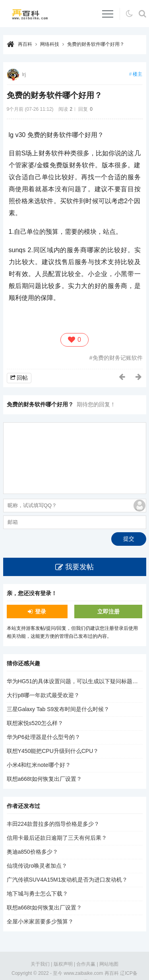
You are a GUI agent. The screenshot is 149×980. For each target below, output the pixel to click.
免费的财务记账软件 (118, 358)
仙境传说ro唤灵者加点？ (37, 866)
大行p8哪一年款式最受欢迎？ (43, 695)
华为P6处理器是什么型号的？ (44, 737)
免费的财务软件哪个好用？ (96, 44)
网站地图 (109, 964)
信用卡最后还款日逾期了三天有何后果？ (57, 838)
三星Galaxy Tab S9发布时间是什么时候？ (58, 709)
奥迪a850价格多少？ (32, 852)
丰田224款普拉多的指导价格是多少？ (53, 824)
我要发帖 (79, 567)
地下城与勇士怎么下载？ (37, 894)
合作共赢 (86, 964)
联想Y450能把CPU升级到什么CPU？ (53, 751)
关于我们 (40, 964)
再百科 (25, 44)
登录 (41, 612)
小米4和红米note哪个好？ (39, 765)
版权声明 (63, 964)
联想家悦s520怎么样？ (35, 723)
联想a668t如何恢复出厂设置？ (44, 779)
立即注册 (108, 612)
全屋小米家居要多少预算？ (40, 921)
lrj (24, 74)
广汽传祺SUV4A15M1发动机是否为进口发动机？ (67, 880)
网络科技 (50, 44)
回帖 (22, 378)
